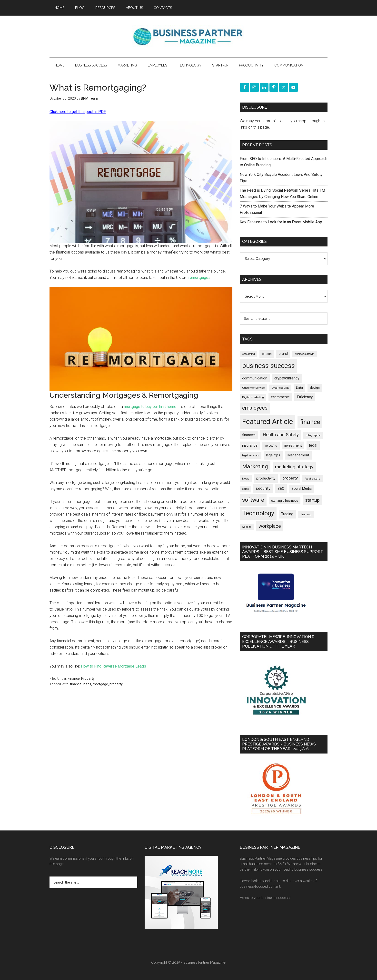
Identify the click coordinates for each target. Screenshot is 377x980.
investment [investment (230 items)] (293, 445)
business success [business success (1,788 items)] (268, 366)
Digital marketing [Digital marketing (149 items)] (253, 397)
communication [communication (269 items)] (255, 378)
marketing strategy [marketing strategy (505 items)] (294, 467)
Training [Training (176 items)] (306, 514)
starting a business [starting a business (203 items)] (285, 501)
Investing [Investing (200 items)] (271, 446)
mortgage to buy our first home (150, 407)
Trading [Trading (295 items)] (287, 514)
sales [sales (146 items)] (245, 489)
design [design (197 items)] (315, 388)
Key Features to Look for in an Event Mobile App (281, 222)
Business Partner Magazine (188, 36)
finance (76, 684)
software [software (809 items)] (253, 500)
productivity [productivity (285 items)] (266, 478)
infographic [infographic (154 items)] (313, 435)
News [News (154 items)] (246, 479)
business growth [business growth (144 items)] (305, 354)
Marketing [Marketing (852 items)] (255, 466)
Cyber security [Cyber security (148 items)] (280, 388)
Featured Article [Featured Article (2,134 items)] (268, 422)
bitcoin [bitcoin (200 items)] (267, 354)
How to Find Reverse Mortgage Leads (114, 666)
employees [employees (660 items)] (255, 408)
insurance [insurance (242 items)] (250, 445)
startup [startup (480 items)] (312, 500)
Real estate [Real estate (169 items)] (313, 479)
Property (88, 678)
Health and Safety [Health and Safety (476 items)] (281, 435)
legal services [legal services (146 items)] (251, 456)
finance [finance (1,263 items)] (310, 422)
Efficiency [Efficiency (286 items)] (305, 397)
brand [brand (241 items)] (283, 354)
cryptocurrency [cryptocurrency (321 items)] (287, 378)
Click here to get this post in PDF (78, 112)
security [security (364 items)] (263, 488)
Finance (74, 678)
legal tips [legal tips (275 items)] (273, 455)
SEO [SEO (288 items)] (281, 489)
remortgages (199, 278)
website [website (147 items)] (247, 527)
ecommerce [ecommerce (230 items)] (280, 397)
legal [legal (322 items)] (313, 445)
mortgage (100, 684)
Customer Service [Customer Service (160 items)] (253, 388)
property (116, 684)
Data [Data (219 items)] (299, 387)
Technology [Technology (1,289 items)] (258, 513)
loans (87, 684)
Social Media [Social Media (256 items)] (302, 489)
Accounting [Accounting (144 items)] (248, 354)
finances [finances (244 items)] (249, 435)
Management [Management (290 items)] (298, 455)
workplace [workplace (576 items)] (270, 526)
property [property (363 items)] (290, 478)
